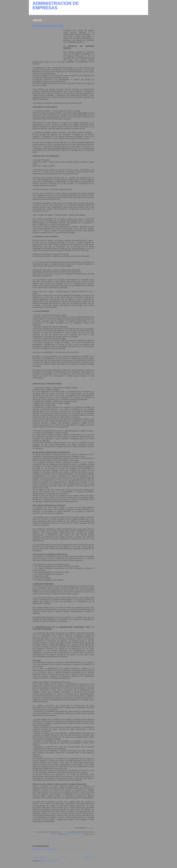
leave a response (71, 834)
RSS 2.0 (56, 834)
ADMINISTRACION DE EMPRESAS (56, 6)
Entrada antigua (89, 857)
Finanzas (89, 828)
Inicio (65, 857)
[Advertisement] (48, 45)
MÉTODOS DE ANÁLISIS (48, 26)
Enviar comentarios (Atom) (51, 861)
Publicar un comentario (45, 849)
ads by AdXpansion (37, 20)
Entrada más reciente (40, 857)
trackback (81, 834)
